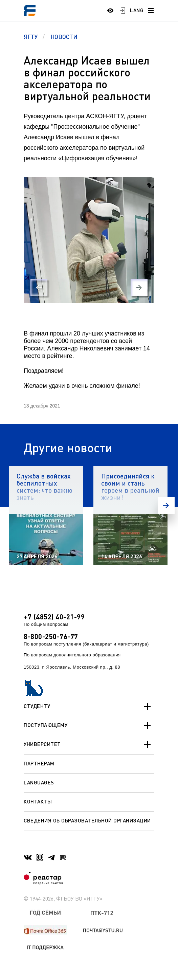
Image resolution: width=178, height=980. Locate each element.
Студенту (89, 707)
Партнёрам (39, 763)
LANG (137, 10)
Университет (89, 745)
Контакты (38, 801)
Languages (39, 782)
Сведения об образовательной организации (87, 820)
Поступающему (89, 726)
